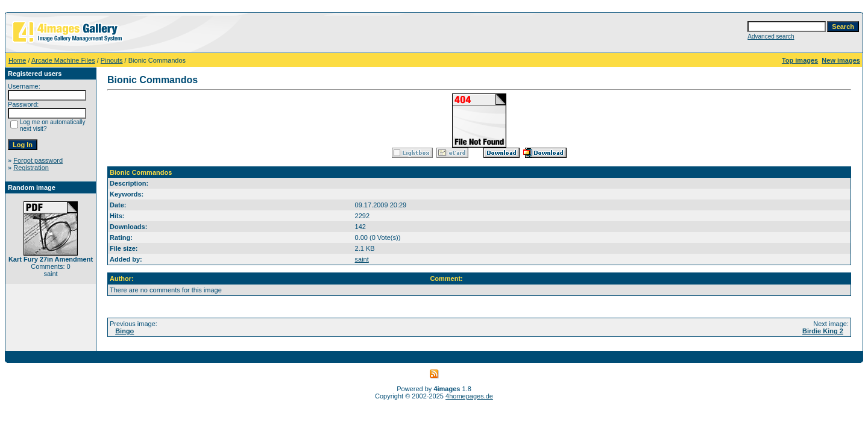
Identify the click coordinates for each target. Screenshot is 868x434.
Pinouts (112, 60)
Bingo (124, 331)
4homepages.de (469, 396)
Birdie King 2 (823, 331)
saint (362, 259)
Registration (31, 168)
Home (17, 60)
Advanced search (771, 36)
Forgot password (38, 160)
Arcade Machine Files (63, 60)
